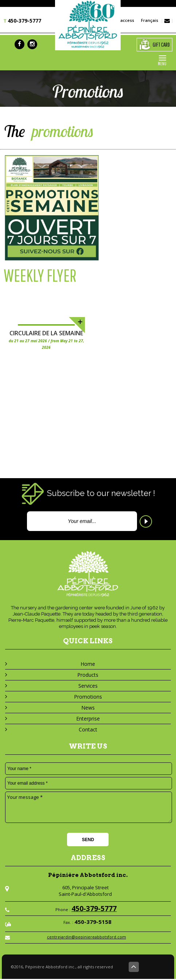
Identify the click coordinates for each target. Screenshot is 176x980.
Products (88, 675)
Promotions (88, 697)
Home (88, 664)
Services (88, 686)
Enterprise (88, 719)
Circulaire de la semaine (46, 333)
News (88, 708)
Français (148, 20)
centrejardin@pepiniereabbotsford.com (87, 938)
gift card (153, 45)
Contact (88, 729)
